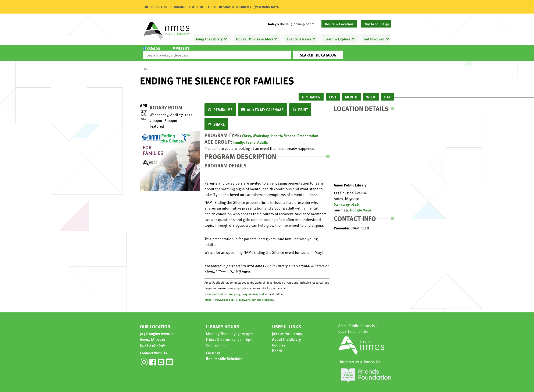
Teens (251, 138)
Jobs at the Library (287, 330)
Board (277, 347)
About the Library (286, 335)
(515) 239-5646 (346, 200)
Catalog (153, 51)
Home (145, 65)
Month (351, 93)
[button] (293, 24)
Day (387, 93)
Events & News (299, 39)
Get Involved (374, 39)
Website (179, 51)
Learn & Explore (337, 39)
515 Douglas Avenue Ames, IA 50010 (157, 333)
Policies (279, 341)
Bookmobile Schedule (224, 355)
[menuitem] (376, 24)
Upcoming (311, 93)
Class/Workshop (256, 132)
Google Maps (361, 206)
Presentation (308, 132)
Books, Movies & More (255, 39)
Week (371, 93)
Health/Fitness (283, 132)
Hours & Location (339, 24)
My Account (374, 24)
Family (239, 138)
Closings (213, 349)
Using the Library (209, 39)
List (333, 93)
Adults (263, 138)
